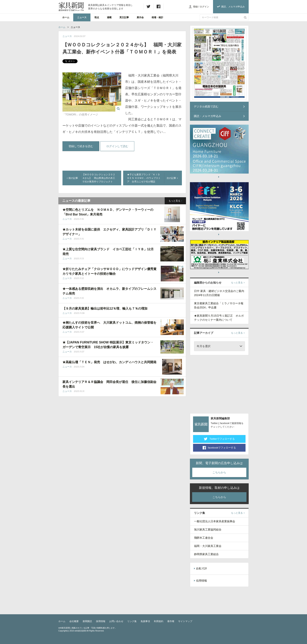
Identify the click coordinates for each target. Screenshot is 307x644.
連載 (109, 17)
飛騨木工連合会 (204, 538)
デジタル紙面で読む (219, 106)
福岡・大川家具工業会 (208, 546)
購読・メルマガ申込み (219, 116)
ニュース (82, 17)
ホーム (66, 17)
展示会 (140, 17)
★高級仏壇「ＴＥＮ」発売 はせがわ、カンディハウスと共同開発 (109, 362)
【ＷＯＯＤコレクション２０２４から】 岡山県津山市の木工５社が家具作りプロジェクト (99, 178)
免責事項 (145, 621)
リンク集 (132, 621)
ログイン (204, 7)
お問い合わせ (116, 621)
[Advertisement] (219, 384)
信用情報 (200, 581)
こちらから (219, 472)
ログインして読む (117, 146)
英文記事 (124, 17)
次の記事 (172, 178)
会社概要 (74, 621)
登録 (195, 7)
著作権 (171, 621)
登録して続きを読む (81, 146)
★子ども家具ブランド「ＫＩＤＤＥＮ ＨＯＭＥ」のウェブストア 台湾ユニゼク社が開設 (144, 178)
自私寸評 (200, 568)
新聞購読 (87, 621)
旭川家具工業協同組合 (208, 530)
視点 (97, 17)
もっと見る (175, 201)
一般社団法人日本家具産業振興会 (215, 521)
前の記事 (72, 178)
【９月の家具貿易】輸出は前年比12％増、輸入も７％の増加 (105, 308)
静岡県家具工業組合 (206, 554)
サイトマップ (185, 621)
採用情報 (101, 621)
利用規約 (159, 621)
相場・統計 (157, 17)
